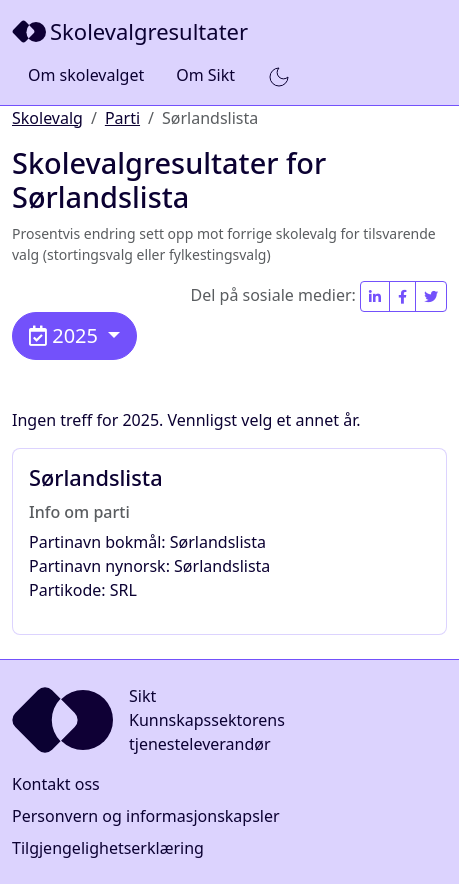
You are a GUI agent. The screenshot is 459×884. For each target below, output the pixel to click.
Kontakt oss (56, 784)
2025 (66, 335)
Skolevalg (47, 118)
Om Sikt (205, 75)
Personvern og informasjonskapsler (146, 816)
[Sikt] (132, 31)
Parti (122, 118)
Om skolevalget (86, 75)
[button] (279, 76)
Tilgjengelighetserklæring (108, 848)
